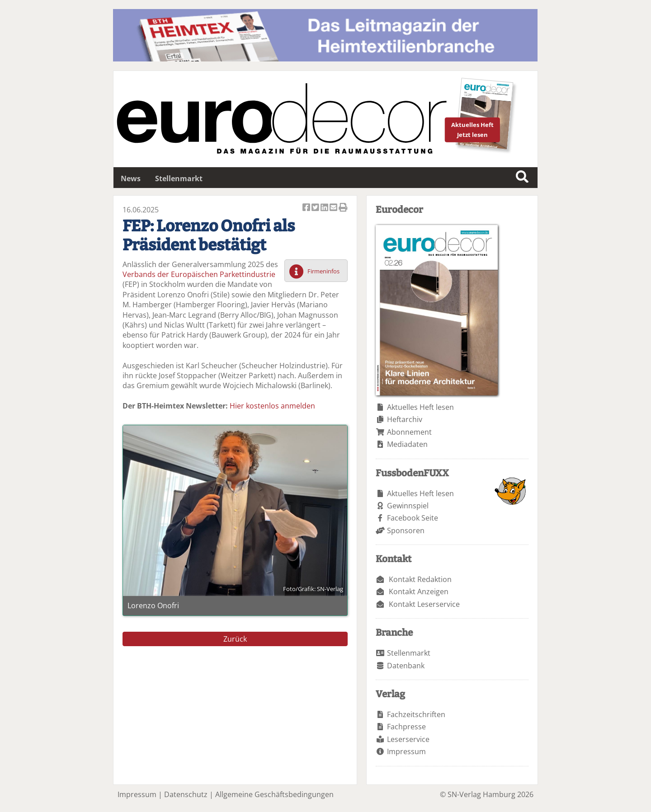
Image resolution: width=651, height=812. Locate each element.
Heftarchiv (405, 419)
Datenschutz (186, 794)
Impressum (406, 751)
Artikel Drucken (343, 208)
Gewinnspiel (408, 506)
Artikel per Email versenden (334, 208)
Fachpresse (406, 727)
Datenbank (406, 666)
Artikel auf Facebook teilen (307, 208)
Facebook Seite (413, 518)
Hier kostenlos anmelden (272, 406)
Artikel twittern (316, 208)
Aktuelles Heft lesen (420, 407)
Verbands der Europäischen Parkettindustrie (199, 274)
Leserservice (408, 739)
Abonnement (409, 432)
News (131, 178)
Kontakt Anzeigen (419, 591)
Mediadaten (407, 444)
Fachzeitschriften (416, 714)
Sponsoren (406, 530)
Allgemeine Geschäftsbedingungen (274, 794)
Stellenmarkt (179, 178)
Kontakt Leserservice (424, 604)
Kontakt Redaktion (420, 579)
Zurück (235, 639)
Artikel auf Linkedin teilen (325, 208)
